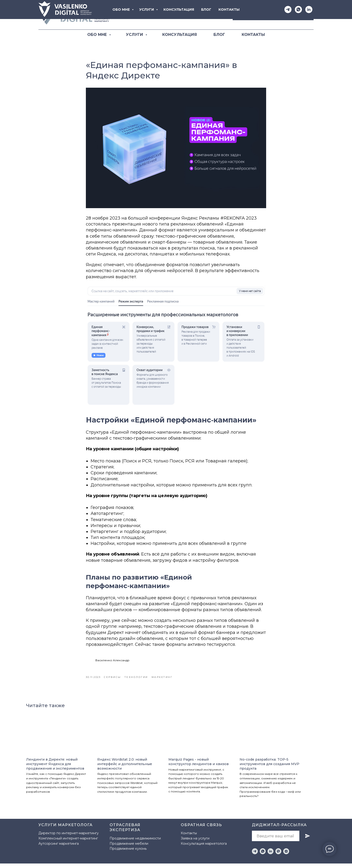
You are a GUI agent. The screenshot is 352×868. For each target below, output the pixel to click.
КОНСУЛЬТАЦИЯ (180, 35)
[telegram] (255, 856)
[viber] (278, 856)
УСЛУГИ (135, 35)
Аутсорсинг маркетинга (59, 848)
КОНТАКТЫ (253, 35)
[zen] (286, 856)
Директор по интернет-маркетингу (69, 838)
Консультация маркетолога (204, 848)
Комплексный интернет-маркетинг (68, 843)
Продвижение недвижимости (135, 843)
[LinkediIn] (218, 15)
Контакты (189, 838)
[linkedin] (271, 856)
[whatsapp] (263, 856)
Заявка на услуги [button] (195, 843)
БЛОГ (219, 35)
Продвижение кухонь (128, 853)
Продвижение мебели (129, 848)
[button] (273, 15)
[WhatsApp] (208, 15)
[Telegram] (198, 15)
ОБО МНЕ (98, 35)
